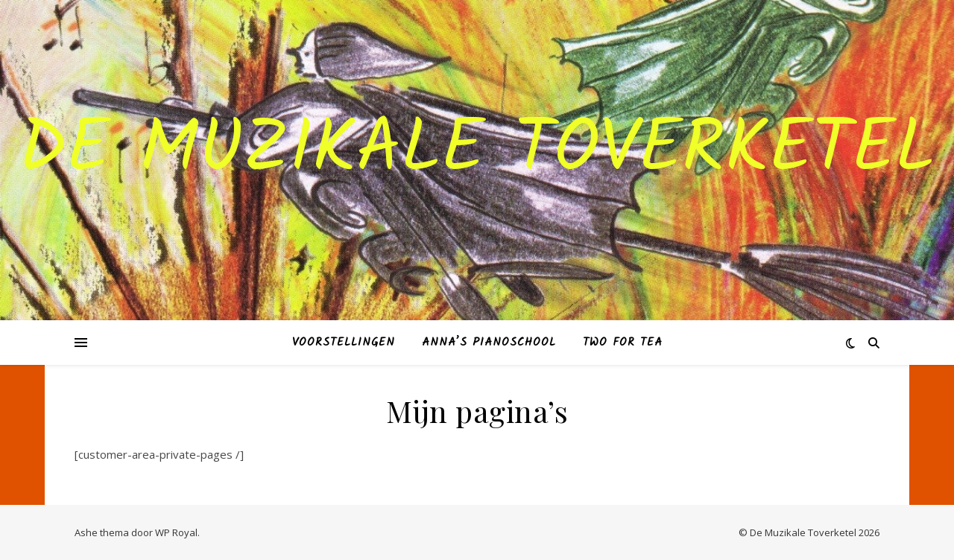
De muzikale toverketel (477, 151)
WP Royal (176, 532)
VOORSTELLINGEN (344, 343)
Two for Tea (623, 343)
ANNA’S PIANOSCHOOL (489, 343)
